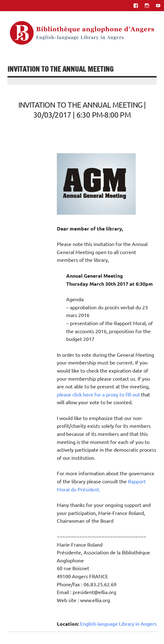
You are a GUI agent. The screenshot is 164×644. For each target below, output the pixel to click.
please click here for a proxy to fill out (98, 394)
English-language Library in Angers (118, 624)
